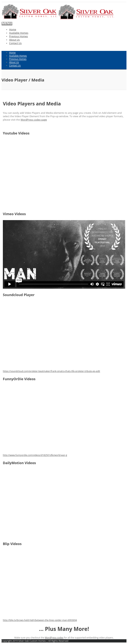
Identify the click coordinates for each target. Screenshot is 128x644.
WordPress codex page (34, 120)
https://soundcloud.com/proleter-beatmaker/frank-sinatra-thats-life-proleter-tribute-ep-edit (51, 371)
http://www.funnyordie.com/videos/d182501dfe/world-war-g (35, 455)
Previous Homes (19, 36)
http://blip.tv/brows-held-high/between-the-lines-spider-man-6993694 (40, 620)
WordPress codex (54, 638)
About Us (14, 40)
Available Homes (19, 33)
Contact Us (15, 43)
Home (13, 29)
